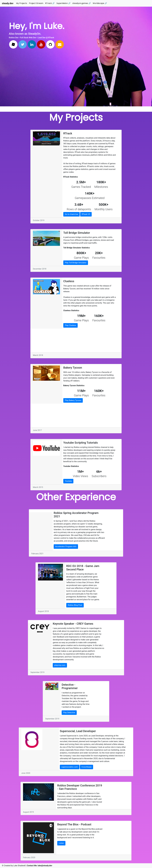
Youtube (68, 481)
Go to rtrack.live (71, 214)
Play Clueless (70, 325)
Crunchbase (87, 767)
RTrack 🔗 (50, 3)
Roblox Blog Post (75, 605)
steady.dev (8, 3)
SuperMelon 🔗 (64, 3)
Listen (61, 843)
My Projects (22, 3)
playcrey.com (60, 665)
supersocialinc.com (70, 767)
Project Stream (36, 3)
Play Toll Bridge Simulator (76, 263)
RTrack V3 (86, 214)
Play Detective (69, 713)
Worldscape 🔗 (100, 3)
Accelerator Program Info (66, 546)
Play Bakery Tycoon (73, 400)
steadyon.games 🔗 (82, 3)
